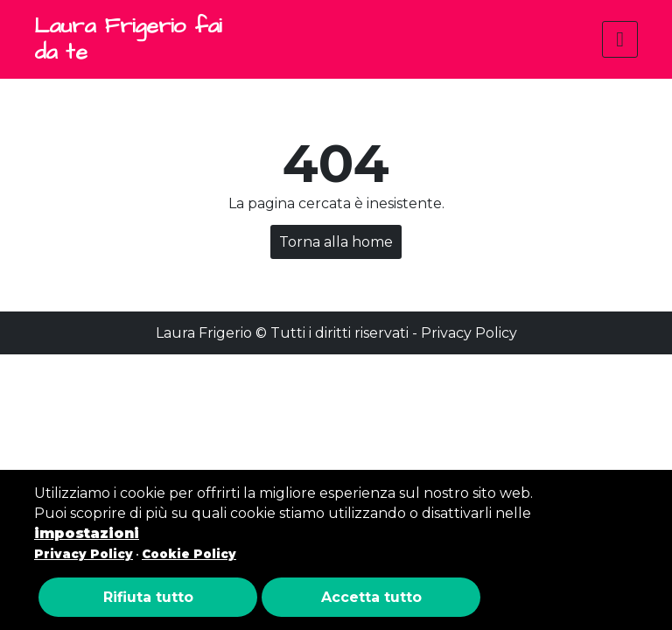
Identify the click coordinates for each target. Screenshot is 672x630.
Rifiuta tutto (148, 597)
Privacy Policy (469, 333)
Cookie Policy (189, 554)
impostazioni (87, 533)
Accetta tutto (371, 597)
